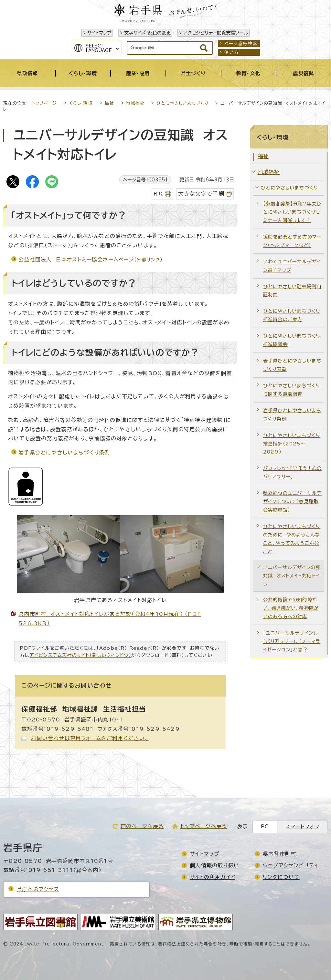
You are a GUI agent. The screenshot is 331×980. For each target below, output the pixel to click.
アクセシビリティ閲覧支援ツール (216, 33)
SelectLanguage (99, 48)
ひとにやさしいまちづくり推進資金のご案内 (292, 315)
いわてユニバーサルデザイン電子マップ (292, 266)
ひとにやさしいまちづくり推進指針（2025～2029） (292, 444)
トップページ (44, 103)
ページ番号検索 (241, 44)
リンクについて (281, 877)
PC (265, 827)
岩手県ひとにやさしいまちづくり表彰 (292, 365)
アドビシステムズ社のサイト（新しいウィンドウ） (81, 655)
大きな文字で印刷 (201, 194)
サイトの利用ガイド (213, 877)
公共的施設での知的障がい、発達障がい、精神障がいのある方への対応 (291, 608)
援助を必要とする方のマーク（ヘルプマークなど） (292, 241)
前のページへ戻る (142, 826)
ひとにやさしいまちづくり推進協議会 (292, 340)
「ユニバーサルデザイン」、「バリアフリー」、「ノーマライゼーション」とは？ (292, 641)
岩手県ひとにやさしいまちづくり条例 (64, 453)
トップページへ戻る (204, 826)
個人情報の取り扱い (214, 865)
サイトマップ (99, 33)
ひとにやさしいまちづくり (182, 103)
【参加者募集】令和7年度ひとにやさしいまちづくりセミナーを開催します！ (292, 212)
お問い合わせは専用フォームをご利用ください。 (90, 738)
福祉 (109, 103)
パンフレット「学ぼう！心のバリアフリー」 (293, 472)
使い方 (232, 52)
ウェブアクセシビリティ (291, 865)
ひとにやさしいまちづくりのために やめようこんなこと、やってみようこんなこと (292, 539)
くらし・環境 (81, 103)
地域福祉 (135, 103)
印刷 (159, 194)
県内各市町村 (279, 854)
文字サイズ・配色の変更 (147, 33)
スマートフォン (302, 827)
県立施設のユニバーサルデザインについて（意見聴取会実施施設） (292, 501)
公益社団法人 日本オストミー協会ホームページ (91, 260)
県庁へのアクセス (38, 889)
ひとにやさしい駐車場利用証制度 (292, 291)
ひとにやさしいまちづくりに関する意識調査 (292, 390)
